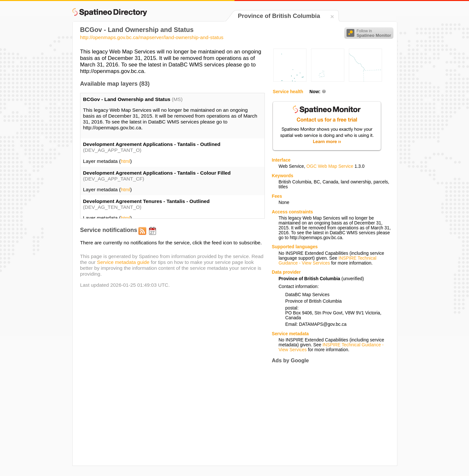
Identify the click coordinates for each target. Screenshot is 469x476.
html (126, 161)
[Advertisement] (326, 415)
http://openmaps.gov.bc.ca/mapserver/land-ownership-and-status (152, 37)
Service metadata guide (123, 262)
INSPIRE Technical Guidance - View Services (327, 261)
